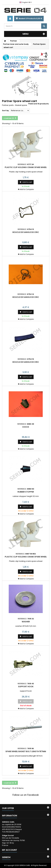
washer (26, 622)
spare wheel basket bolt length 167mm (26, 751)
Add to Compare (27, 189)
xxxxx (26, 427)
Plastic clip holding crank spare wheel (26, 167)
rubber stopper (26, 492)
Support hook (26, 687)
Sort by (5, 111)
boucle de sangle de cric (26, 232)
